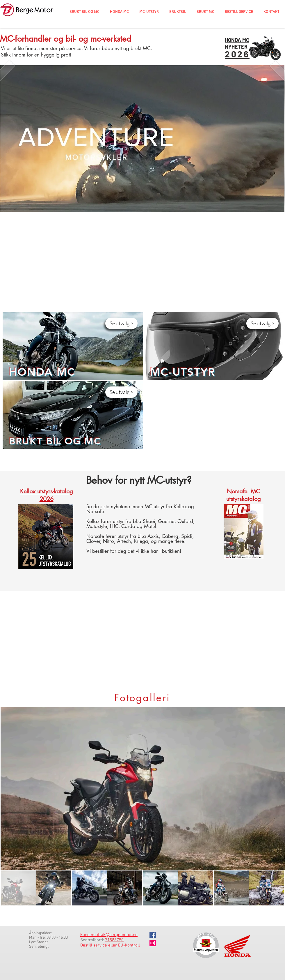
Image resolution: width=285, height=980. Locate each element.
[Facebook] (153, 935)
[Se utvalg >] (121, 323)
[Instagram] (153, 943)
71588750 (114, 940)
